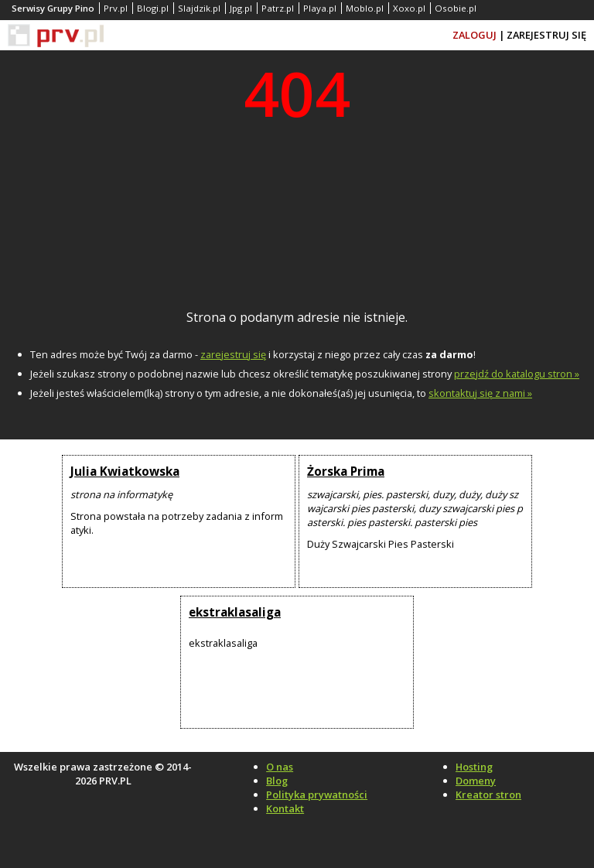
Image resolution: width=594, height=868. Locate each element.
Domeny (476, 781)
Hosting (474, 767)
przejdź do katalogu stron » (517, 374)
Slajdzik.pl (199, 8)
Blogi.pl (153, 8)
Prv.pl (116, 8)
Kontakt (285, 808)
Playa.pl (320, 8)
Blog (277, 781)
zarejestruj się (233, 354)
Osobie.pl (456, 8)
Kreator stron (488, 795)
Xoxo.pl (409, 8)
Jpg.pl (241, 8)
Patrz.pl (278, 8)
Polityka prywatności (317, 795)
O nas (280, 767)
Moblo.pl (365, 8)
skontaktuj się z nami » (480, 393)
